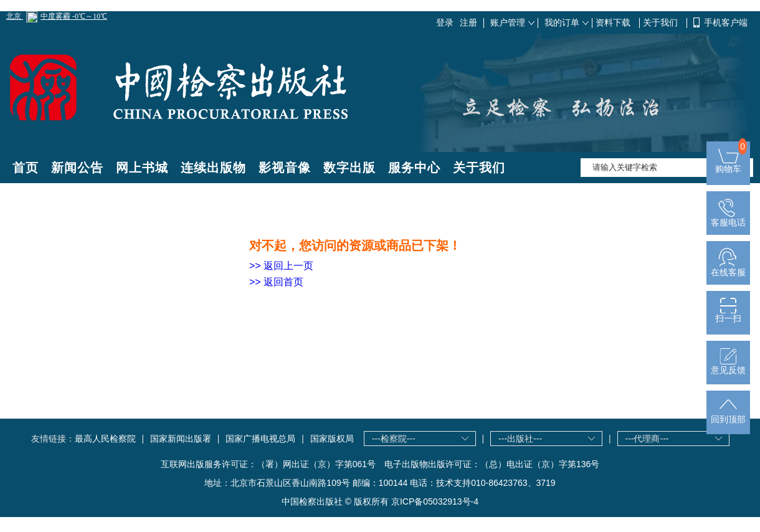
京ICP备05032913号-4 (435, 501)
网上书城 (142, 168)
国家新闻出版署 (181, 439)
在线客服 (728, 268)
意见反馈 (728, 366)
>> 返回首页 (276, 282)
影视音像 (285, 168)
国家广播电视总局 (260, 439)
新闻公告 (77, 168)
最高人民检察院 (105, 439)
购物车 (728, 165)
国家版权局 (332, 439)
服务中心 (414, 168)
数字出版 (349, 168)
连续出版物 (213, 168)
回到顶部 (728, 415)
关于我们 (662, 22)
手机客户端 (726, 22)
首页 (26, 168)
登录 (445, 22)
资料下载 (614, 22)
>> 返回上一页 (281, 266)
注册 (468, 22)
